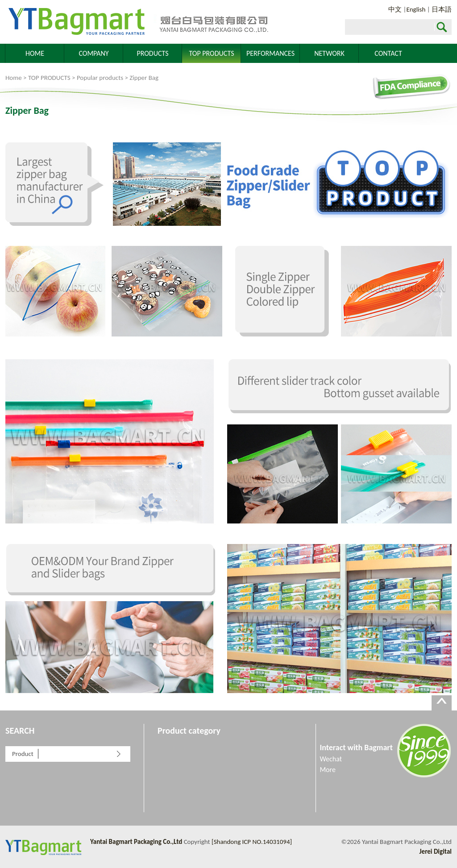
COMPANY (93, 53)
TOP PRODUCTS (212, 53)
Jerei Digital (436, 851)
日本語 (442, 9)
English (416, 9)
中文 (395, 9)
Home (14, 78)
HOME (35, 53)
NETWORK (329, 53)
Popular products (100, 78)
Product (23, 754)
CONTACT (388, 53)
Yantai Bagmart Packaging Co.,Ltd (137, 22)
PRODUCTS (152, 53)
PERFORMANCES (270, 53)
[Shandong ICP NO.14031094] (252, 842)
